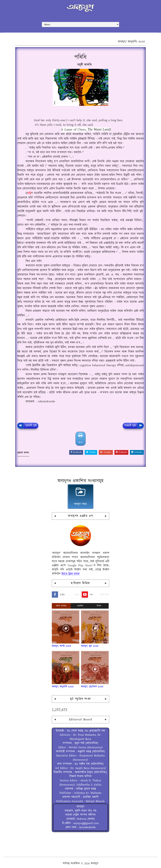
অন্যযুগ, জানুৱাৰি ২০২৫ (63, 687)
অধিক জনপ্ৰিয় (61, 606)
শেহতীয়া (80, 606)
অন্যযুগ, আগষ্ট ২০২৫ (62, 646)
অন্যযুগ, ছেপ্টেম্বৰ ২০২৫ (92, 687)
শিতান (99, 606)
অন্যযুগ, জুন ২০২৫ (90, 646)
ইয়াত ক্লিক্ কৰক (71, 574)
